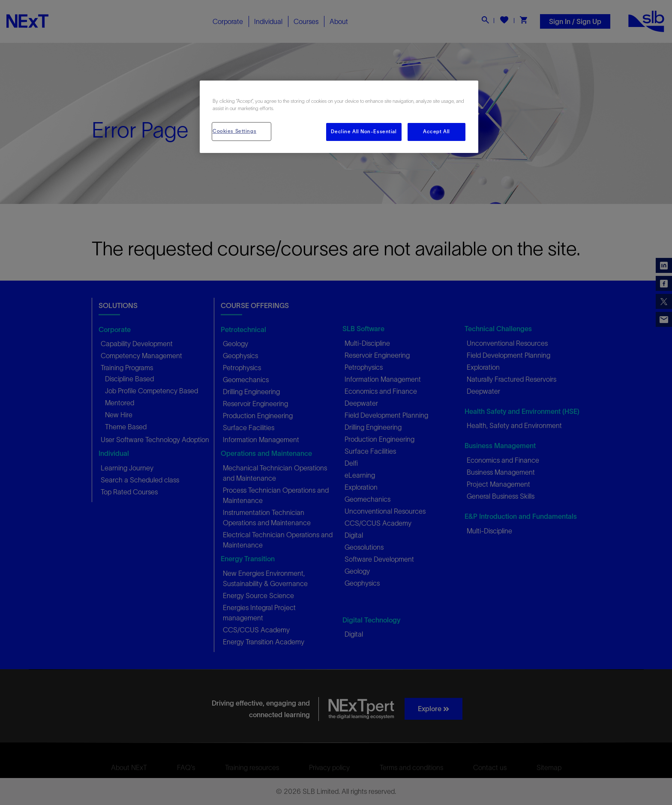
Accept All (436, 132)
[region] (339, 117)
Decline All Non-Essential (364, 132)
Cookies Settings (234, 131)
